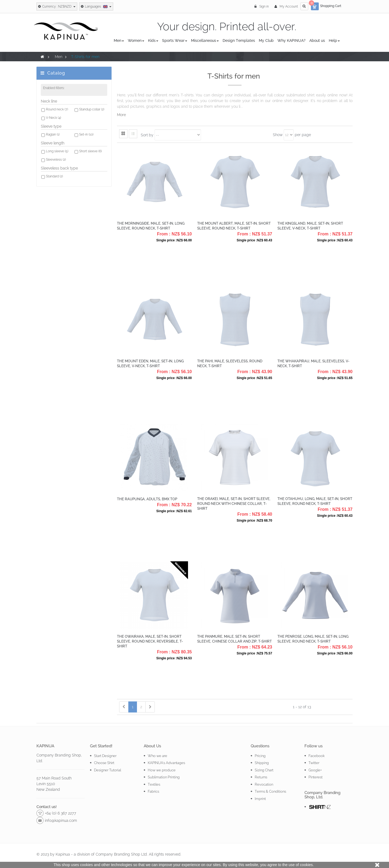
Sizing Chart (264, 770)
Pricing (260, 756)
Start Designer (105, 756)
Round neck (57, 109)
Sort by (147, 135)
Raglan (53, 134)
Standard (54, 176)
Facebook (317, 756)
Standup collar (92, 109)
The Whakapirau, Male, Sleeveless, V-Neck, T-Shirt (313, 364)
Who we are (157, 756)
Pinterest (316, 777)
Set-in (86, 134)
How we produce (162, 770)
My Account (286, 6)
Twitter (314, 763)
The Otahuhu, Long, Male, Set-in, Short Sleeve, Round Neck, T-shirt (315, 501)
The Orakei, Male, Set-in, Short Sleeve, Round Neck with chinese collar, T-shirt (234, 504)
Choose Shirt (104, 763)
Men (59, 57)
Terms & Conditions (270, 791)
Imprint (260, 799)
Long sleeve (57, 151)
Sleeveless (56, 160)
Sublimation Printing (164, 777)
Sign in (262, 6)
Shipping (262, 763)
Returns (261, 777)
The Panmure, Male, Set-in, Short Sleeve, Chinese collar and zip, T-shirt (234, 639)
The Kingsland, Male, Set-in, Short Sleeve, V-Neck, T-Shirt (310, 226)
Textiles (154, 784)
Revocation (264, 784)
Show (278, 135)
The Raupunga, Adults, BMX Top (147, 499)
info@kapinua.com (61, 820)
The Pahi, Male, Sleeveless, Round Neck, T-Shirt (230, 364)
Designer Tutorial (108, 770)
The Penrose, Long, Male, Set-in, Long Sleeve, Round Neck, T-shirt (313, 639)
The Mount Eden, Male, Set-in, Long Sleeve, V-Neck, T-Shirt (150, 364)
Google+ (315, 770)
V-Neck (53, 118)
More (121, 115)
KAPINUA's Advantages (166, 763)
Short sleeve (90, 151)
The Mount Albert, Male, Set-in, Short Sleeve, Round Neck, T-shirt (234, 226)
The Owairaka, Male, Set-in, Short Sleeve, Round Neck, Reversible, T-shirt (150, 641)
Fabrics (153, 791)
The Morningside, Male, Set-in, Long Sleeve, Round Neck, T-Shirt (151, 226)
